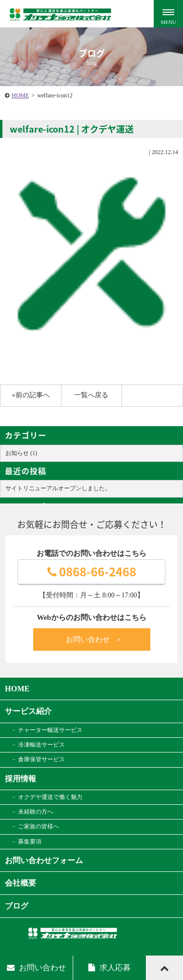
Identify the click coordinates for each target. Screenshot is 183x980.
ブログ (17, 906)
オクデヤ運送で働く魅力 (50, 797)
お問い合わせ (94, 639)
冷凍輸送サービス (41, 745)
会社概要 (20, 883)
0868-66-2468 (92, 571)
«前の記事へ (31, 395)
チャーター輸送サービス (50, 730)
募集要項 (30, 842)
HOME (20, 95)
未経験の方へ (36, 812)
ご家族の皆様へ (39, 826)
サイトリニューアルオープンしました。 (58, 488)
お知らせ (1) (21, 453)
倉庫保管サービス (41, 759)
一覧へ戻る (91, 395)
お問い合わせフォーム (44, 860)
